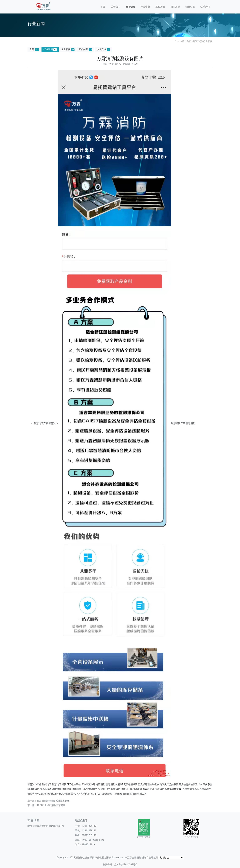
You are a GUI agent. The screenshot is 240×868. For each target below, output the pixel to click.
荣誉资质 (190, 7)
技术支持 (103, 49)
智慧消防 (53, 423)
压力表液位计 (88, 784)
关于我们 (115, 7)
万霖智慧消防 (134, 858)
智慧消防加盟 (113, 784)
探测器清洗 (45, 789)
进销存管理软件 (150, 858)
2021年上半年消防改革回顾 (51, 805)
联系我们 (205, 7)
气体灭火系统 (205, 784)
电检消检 (76, 784)
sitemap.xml (121, 858)
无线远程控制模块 (150, 784)
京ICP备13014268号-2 (126, 865)
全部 (34, 49)
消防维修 (57, 789)
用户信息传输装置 (188, 784)
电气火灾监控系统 (169, 784)
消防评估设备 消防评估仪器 (90, 858)
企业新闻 (68, 49)
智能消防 (47, 784)
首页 (103, 7)
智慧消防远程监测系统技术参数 (53, 801)
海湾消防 (100, 784)
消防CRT (66, 784)
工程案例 (160, 7)
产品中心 (145, 7)
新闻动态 (130, 7)
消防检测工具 (79, 789)
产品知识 (86, 49)
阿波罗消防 (33, 789)
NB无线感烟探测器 (130, 784)
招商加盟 (175, 7)
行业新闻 (208, 41)
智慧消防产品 (41, 423)
